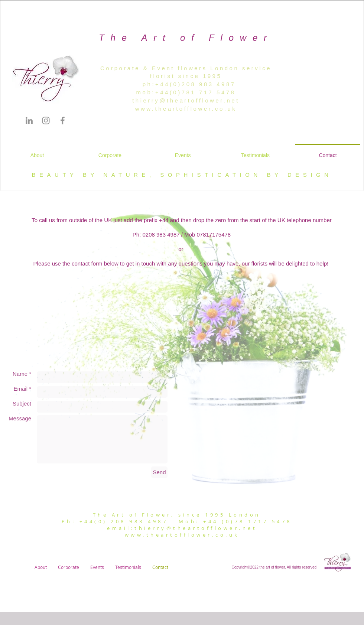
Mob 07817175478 (207, 235)
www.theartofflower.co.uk (186, 109)
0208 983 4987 (161, 235)
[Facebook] (63, 121)
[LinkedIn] (29, 121)
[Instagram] (46, 121)
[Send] (159, 472)
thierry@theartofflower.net (186, 100)
